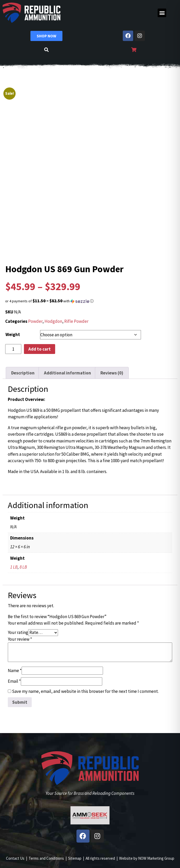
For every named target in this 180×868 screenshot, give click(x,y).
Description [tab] (23, 373)
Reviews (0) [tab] (112, 373)
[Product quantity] (13, 349)
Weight (13, 334)
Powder (35, 321)
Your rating (18, 632)
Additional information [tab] (67, 373)
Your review (20, 639)
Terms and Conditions (46, 858)
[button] (162, 13)
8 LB (23, 567)
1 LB (14, 567)
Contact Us (15, 858)
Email (14, 681)
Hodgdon (53, 321)
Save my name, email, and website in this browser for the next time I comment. (85, 691)
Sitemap (75, 858)
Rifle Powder (76, 321)
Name (15, 671)
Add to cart (40, 349)
